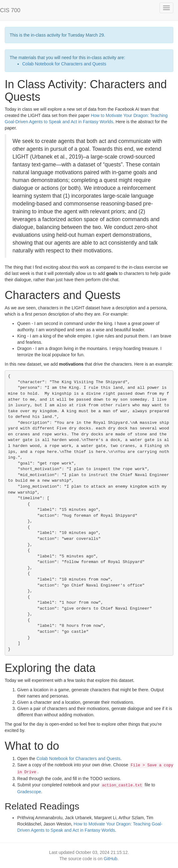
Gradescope (29, 792)
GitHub (111, 859)
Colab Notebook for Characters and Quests (64, 64)
